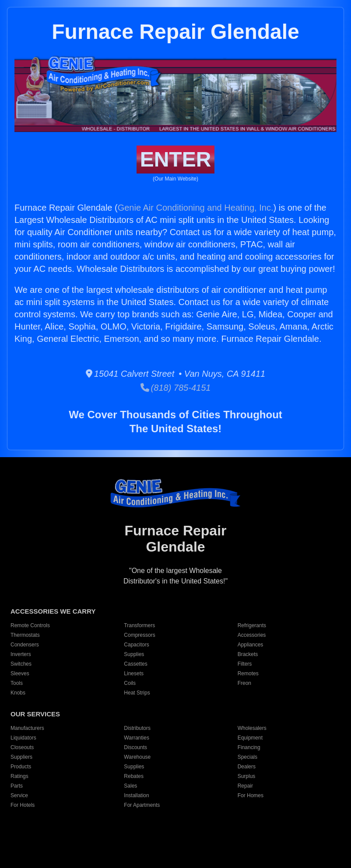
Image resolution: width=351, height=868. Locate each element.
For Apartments (142, 805)
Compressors (139, 635)
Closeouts (22, 747)
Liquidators (23, 738)
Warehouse (137, 757)
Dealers (247, 767)
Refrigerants (252, 625)
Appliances (251, 645)
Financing (249, 747)
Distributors (137, 728)
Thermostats (25, 635)
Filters (245, 664)
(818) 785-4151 (176, 388)
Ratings (19, 776)
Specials (247, 757)
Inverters (21, 654)
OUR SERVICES (35, 714)
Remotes (248, 674)
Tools (17, 683)
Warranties (137, 738)
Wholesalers (252, 728)
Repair (245, 786)
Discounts (135, 747)
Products (21, 767)
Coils (130, 683)
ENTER (176, 159)
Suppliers (21, 757)
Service (19, 795)
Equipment (250, 738)
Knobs (18, 693)
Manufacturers (27, 728)
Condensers (25, 645)
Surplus (247, 776)
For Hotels (23, 805)
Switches (21, 664)
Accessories (252, 635)
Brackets (248, 654)
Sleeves (20, 674)
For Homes (251, 795)
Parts (17, 786)
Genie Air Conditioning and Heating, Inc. (196, 208)
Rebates (134, 776)
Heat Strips (137, 693)
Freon (244, 683)
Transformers (139, 625)
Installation (136, 795)
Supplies (134, 654)
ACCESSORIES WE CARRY (53, 611)
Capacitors (136, 645)
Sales (130, 786)
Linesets (134, 674)
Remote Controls (30, 625)
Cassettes (135, 664)
